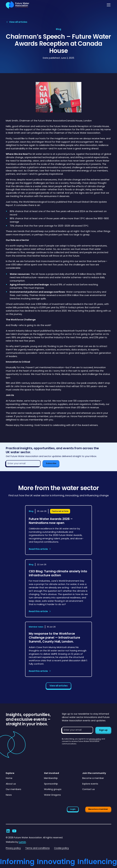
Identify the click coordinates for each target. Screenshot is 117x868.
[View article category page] (58, 29)
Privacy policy (13, 848)
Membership (51, 778)
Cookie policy (61, 848)
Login (73, 809)
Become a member (93, 778)
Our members (13, 789)
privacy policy (95, 739)
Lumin (22, 842)
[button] (108, 5)
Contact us (89, 789)
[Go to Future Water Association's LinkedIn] (8, 831)
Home (9, 778)
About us (11, 784)
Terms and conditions (37, 848)
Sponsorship (51, 784)
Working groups (53, 789)
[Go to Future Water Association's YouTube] (14, 831)
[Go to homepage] (18, 5)
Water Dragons (52, 795)
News (9, 795)
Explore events (90, 784)
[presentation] (85, 751)
